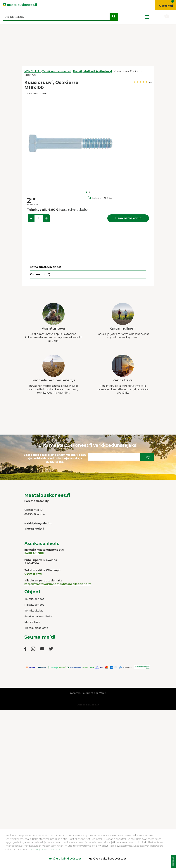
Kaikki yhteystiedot (38, 523)
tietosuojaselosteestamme (45, 849)
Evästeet (173, 861)
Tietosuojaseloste (36, 628)
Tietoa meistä (34, 529)
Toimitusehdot (34, 599)
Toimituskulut (34, 611)
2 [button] (89, 192)
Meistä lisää (32, 622)
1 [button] (87, 192)
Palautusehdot (34, 605)
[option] (88, 143)
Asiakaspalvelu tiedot (39, 616)
